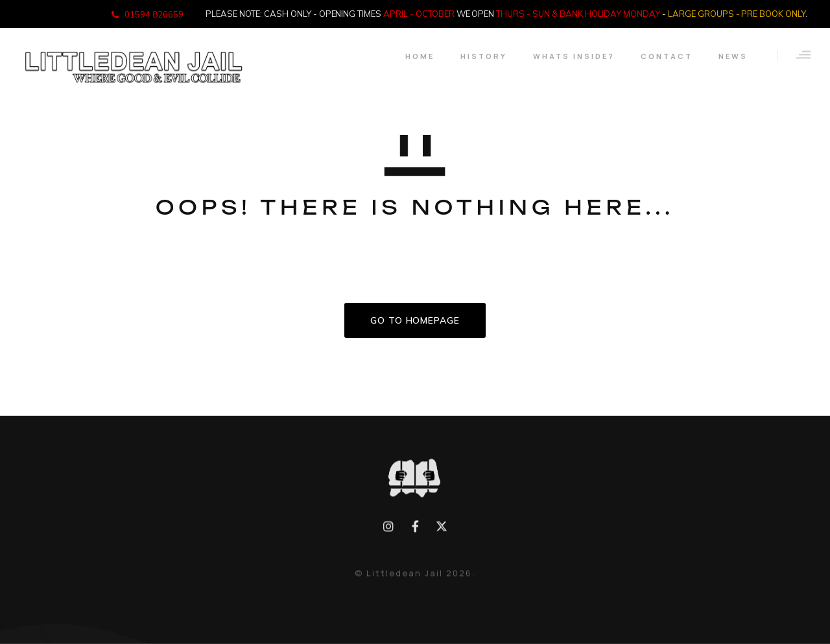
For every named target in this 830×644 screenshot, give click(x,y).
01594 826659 (154, 14)
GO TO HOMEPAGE (415, 320)
